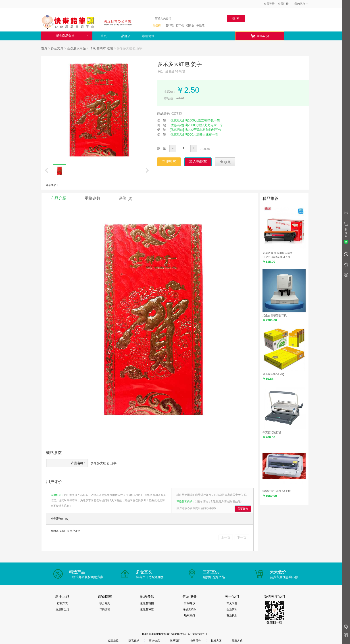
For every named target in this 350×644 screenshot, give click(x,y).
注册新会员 (62, 609)
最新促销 (148, 36)
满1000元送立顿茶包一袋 (202, 120)
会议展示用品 (76, 48)
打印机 (180, 25)
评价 (125, 198)
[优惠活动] (177, 120)
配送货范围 (147, 603)
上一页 (226, 537)
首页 (104, 36)
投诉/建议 (189, 603)
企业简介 (232, 609)
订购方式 (62, 603)
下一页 (242, 537)
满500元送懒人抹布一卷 (201, 134)
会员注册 (283, 4)
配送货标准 (147, 609)
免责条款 (113, 641)
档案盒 (190, 25)
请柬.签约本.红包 (101, 48)
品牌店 (126, 36)
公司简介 (196, 641)
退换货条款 (190, 609)
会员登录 (269, 4)
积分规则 (105, 603)
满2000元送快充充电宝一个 (204, 125)
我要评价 (243, 509)
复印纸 (170, 25)
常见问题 (232, 603)
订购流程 (105, 609)
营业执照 (232, 615)
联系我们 (190, 615)
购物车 (260, 36)
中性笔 (200, 25)
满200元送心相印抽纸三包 (203, 130)
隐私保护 (134, 641)
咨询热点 (154, 641)
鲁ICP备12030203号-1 (194, 634)
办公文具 (57, 48)
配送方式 (237, 641)
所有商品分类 (73, 36)
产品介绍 (58, 198)
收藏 (225, 162)
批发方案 (216, 641)
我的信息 (301, 4)
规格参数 (92, 198)
